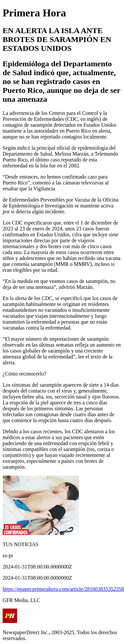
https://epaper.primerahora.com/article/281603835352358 (63, 589)
